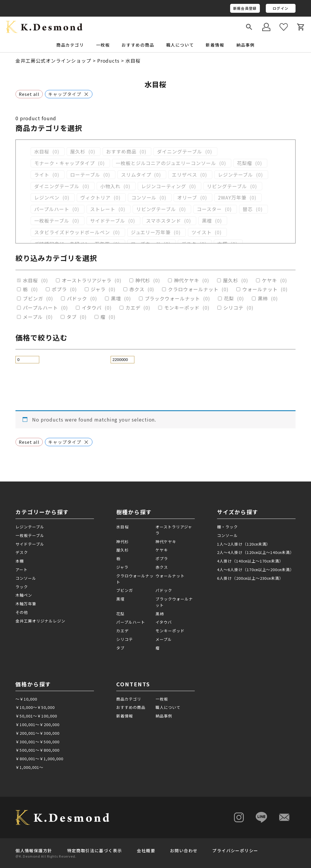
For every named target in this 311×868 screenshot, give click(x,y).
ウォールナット (260, 289)
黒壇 (116, 298)
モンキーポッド (182, 308)
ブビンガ (33, 298)
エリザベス (184, 175)
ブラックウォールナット (173, 298)
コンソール (144, 198)
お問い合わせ (184, 850)
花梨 (229, 298)
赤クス (137, 289)
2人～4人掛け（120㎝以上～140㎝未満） (256, 552)
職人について (180, 45)
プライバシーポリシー (235, 850)
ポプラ (59, 289)
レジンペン (47, 198)
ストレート (103, 209)
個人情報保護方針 (34, 850)
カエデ (133, 308)
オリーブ (187, 198)
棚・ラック (227, 527)
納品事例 (246, 45)
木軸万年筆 (26, 604)
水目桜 (42, 152)
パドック (77, 298)
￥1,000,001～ (29, 767)
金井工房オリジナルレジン (40, 621)
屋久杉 (78, 152)
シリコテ (233, 308)
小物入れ (110, 186)
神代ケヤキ (187, 280)
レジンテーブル (235, 175)
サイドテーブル (108, 221)
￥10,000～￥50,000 (35, 707)
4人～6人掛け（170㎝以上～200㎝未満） (256, 570)
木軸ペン (24, 595)
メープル (33, 317)
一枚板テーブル (52, 221)
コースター (209, 209)
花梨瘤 (245, 163)
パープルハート (52, 209)
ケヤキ (270, 280)
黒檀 (207, 221)
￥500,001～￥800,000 (37, 750)
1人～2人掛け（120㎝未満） (244, 544)
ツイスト (202, 232)
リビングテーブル (227, 186)
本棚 (20, 561)
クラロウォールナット (193, 289)
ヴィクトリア (95, 198)
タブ (72, 317)
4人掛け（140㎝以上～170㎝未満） (250, 561)
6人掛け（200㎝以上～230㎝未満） (250, 578)
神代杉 (143, 280)
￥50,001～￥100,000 (36, 716)
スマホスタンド (164, 221)
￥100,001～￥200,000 (37, 724)
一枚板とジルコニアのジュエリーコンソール (166, 163)
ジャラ (98, 289)
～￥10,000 (26, 699)
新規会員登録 (245, 8)
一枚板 (162, 699)
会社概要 (146, 850)
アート (22, 570)
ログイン (281, 8)
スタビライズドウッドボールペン (72, 232)
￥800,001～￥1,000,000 (39, 759)
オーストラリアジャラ (87, 280)
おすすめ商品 (121, 152)
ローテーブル (85, 175)
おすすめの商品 (138, 45)
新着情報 (215, 45)
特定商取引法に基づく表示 (95, 850)
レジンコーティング (164, 186)
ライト (42, 175)
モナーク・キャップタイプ (65, 163)
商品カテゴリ (129, 699)
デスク (22, 552)
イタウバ (92, 308)
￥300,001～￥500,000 (37, 742)
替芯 (248, 209)
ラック (22, 587)
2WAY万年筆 (232, 198)
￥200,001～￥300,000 (37, 733)
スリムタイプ (136, 175)
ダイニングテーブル (180, 152)
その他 (22, 612)
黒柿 (263, 298)
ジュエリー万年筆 (151, 232)
